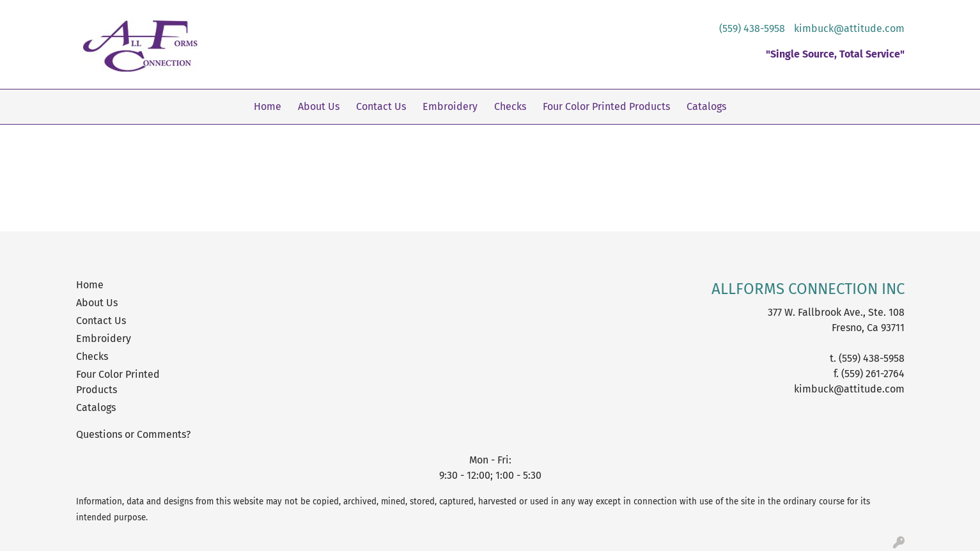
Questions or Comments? (133, 434)
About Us (319, 106)
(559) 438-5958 (752, 28)
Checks (510, 106)
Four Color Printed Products (606, 106)
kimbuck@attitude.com (849, 28)
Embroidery (450, 106)
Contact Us (381, 106)
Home (268, 106)
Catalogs (706, 106)
